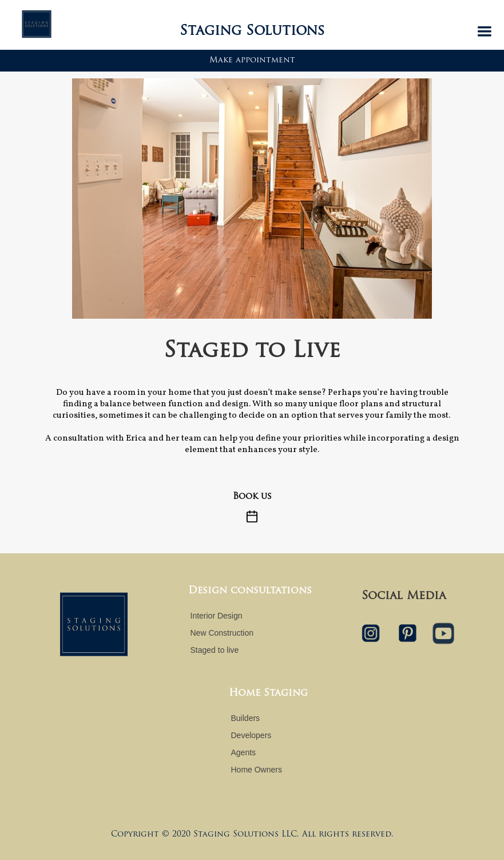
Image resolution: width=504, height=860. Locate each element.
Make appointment (252, 60)
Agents (244, 752)
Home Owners (257, 770)
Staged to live (215, 650)
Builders (246, 718)
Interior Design (217, 616)
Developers (251, 735)
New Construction (222, 633)
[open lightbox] (252, 199)
